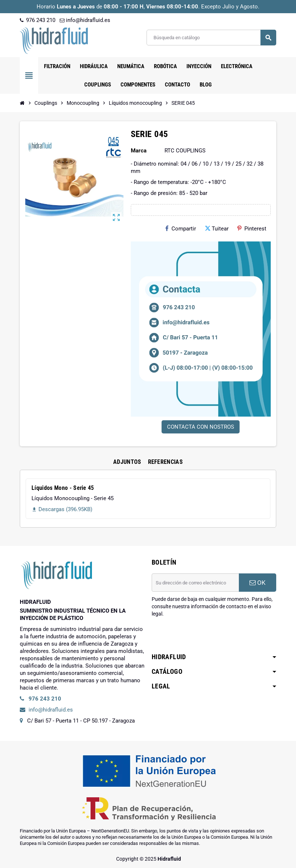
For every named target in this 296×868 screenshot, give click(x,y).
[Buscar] (211, 38)
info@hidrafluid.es (85, 20)
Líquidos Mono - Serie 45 (63, 488)
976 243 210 (38, 20)
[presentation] (207, 636)
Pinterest (252, 229)
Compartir (181, 229)
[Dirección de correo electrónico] (195, 583)
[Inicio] (22, 103)
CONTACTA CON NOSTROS (201, 427)
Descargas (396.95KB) (62, 509)
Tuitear (217, 229)
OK (258, 583)
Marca (139, 151)
